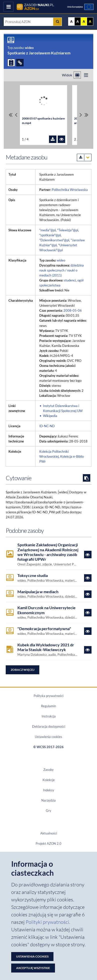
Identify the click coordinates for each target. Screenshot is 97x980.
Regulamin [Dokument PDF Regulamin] (48, 706)
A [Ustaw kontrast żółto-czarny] (84, 21)
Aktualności (49, 833)
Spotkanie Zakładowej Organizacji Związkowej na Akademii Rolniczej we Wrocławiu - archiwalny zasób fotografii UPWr (48, 552)
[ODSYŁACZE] (20, 63)
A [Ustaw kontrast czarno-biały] (78, 21)
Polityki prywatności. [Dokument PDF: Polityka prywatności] (48, 922)
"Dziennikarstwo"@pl (54, 240)
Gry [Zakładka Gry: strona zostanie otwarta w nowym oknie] (48, 811)
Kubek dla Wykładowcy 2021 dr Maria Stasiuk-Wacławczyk (46, 647)
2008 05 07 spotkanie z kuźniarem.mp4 (43, 121)
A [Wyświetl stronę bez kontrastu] (71, 21)
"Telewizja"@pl (68, 230)
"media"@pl (48, 230)
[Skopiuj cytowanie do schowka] (87, 478)
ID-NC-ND (47, 426)
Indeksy (49, 790)
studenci (70, 280)
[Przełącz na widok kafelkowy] (77, 75)
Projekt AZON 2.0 (48, 843)
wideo (61, 260)
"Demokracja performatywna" (44, 629)
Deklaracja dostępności (49, 726)
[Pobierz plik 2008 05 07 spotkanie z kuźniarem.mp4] (53, 139)
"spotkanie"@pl (50, 235)
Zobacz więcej (23, 670)
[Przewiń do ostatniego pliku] (86, 115)
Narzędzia (48, 800)
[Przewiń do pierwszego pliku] (11, 115)
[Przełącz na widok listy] (86, 75)
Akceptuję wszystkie (33, 968)
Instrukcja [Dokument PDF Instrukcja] (49, 716)
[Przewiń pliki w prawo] (81, 115)
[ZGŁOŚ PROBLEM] (11, 63)
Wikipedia (50, 416)
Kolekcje (49, 780)
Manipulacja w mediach (38, 592)
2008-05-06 (73, 310)
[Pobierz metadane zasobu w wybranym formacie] (84, 157)
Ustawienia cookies (48, 737)
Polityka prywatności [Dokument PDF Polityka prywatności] (48, 696)
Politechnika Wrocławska (70, 190)
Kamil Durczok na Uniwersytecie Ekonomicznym (47, 610)
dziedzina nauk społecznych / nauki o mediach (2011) (62, 270)
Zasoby (48, 770)
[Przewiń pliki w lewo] (16, 115)
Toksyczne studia (33, 575)
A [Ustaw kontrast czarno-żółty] (90, 21)
